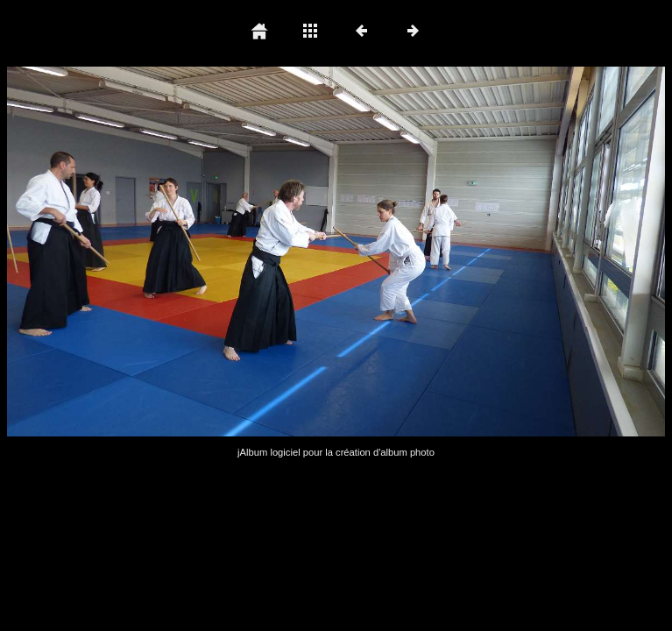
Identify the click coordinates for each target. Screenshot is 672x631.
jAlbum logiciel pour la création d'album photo (336, 452)
